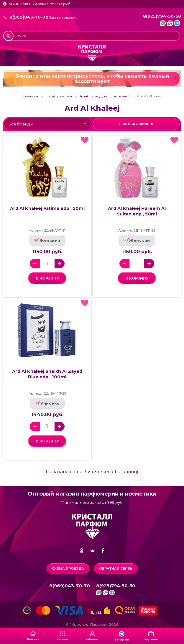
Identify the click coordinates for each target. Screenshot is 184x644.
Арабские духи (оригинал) (105, 96)
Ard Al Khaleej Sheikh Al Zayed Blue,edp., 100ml (47, 374)
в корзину (47, 278)
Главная (31, 96)
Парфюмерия (59, 96)
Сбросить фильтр (136, 124)
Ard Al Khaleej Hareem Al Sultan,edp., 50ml (137, 211)
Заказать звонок (62, 18)
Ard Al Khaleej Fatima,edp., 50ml (47, 208)
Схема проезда (68, 568)
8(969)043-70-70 (29, 17)
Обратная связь (116, 568)
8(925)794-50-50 (162, 16)
